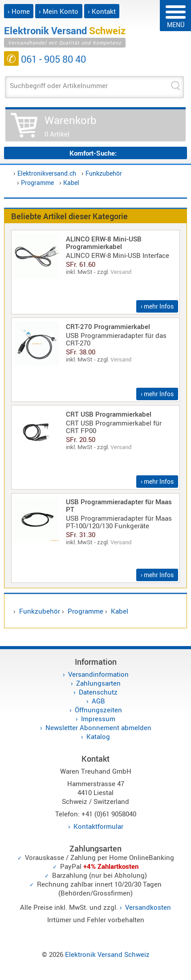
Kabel (71, 183)
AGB (98, 701)
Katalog (98, 736)
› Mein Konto (59, 11)
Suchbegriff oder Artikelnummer (59, 85)
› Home (19, 11)
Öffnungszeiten (98, 710)
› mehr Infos (157, 306)
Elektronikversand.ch (47, 173)
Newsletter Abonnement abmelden (98, 727)
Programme (37, 183)
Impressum (98, 719)
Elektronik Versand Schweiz (107, 954)
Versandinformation (98, 674)
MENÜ (176, 17)
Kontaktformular (98, 826)
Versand (121, 272)
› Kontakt (102, 11)
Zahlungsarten (98, 683)
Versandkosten (148, 907)
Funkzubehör (104, 173)
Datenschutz (98, 692)
